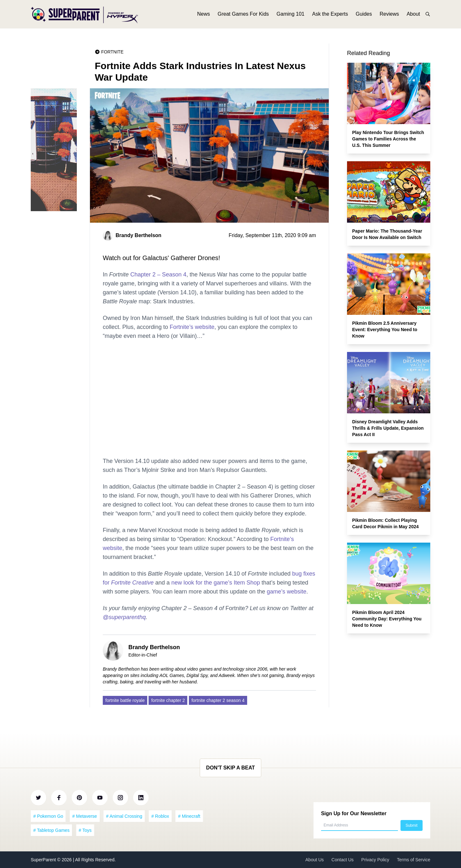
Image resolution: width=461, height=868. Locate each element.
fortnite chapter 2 (168, 700)
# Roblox (160, 816)
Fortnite (112, 52)
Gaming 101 (291, 15)
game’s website (287, 592)
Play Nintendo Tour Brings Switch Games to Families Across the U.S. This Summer (388, 139)
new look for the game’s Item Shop (216, 583)
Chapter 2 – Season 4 (158, 275)
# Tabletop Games (51, 830)
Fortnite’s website (192, 327)
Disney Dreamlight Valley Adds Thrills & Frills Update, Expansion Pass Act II (388, 428)
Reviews (389, 15)
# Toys (85, 830)
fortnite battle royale (125, 700)
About (413, 15)
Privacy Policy (375, 860)
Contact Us (342, 860)
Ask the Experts (330, 15)
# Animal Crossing (124, 816)
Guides (364, 15)
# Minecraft (189, 816)
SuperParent (44, 860)
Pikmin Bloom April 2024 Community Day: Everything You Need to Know (387, 619)
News (204, 15)
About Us (315, 860)
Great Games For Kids (243, 15)
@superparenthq (124, 617)
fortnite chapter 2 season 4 (218, 700)
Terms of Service (414, 860)
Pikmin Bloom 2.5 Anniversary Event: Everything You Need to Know (385, 330)
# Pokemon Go (48, 816)
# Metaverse (85, 816)
